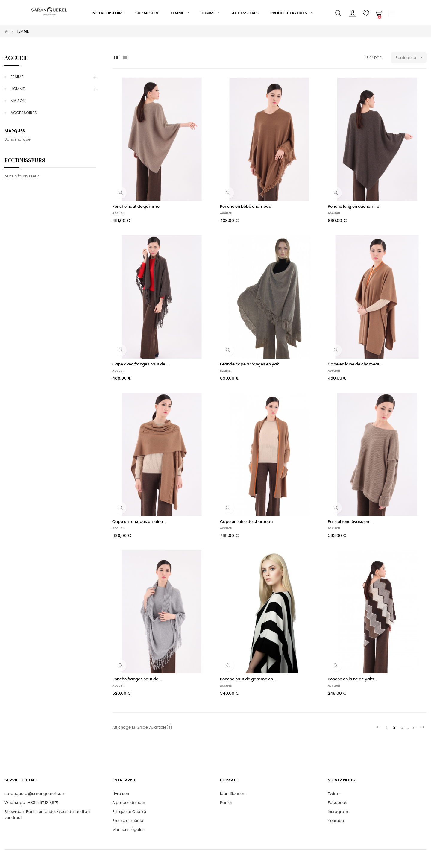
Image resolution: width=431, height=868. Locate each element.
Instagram (338, 812)
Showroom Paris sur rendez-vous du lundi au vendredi (47, 815)
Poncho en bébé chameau (246, 207)
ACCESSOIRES (24, 113)
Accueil (16, 58)
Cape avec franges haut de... (140, 364)
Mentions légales (128, 830)
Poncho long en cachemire (353, 207)
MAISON (18, 101)
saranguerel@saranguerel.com (35, 794)
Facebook (337, 803)
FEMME (17, 77)
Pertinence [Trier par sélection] (411, 58)
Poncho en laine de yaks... (352, 679)
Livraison (121, 794)
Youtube (336, 821)
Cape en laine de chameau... (355, 364)
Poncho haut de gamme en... (248, 679)
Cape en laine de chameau (246, 522)
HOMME (18, 89)
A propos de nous (129, 803)
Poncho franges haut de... (137, 679)
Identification (233, 794)
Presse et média (128, 821)
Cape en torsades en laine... (139, 522)
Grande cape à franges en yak (249, 364)
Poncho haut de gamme (136, 207)
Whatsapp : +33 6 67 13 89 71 (31, 803)
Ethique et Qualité (129, 812)
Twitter (334, 794)
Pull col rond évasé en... (350, 522)
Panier (226, 803)
